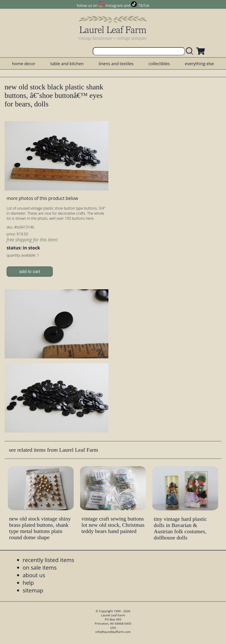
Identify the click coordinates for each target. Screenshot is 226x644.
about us (34, 575)
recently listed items (48, 560)
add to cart (30, 271)
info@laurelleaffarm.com (113, 632)
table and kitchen (67, 64)
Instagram (114, 6)
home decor (24, 64)
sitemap (33, 590)
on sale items (40, 567)
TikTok (144, 6)
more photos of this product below (42, 198)
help (28, 583)
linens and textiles (116, 64)
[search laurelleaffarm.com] (191, 51)
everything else (199, 64)
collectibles (159, 64)
